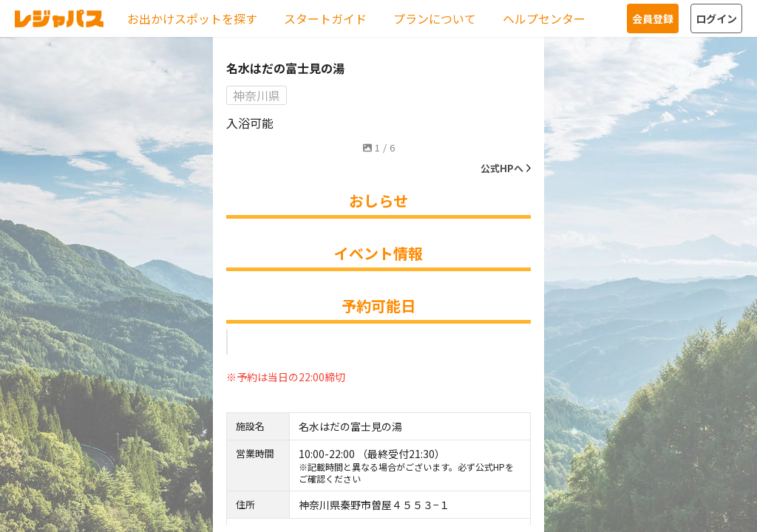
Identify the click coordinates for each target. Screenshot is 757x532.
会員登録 (653, 18)
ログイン (716, 18)
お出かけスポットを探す (192, 18)
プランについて (435, 18)
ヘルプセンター (544, 18)
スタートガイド (325, 18)
